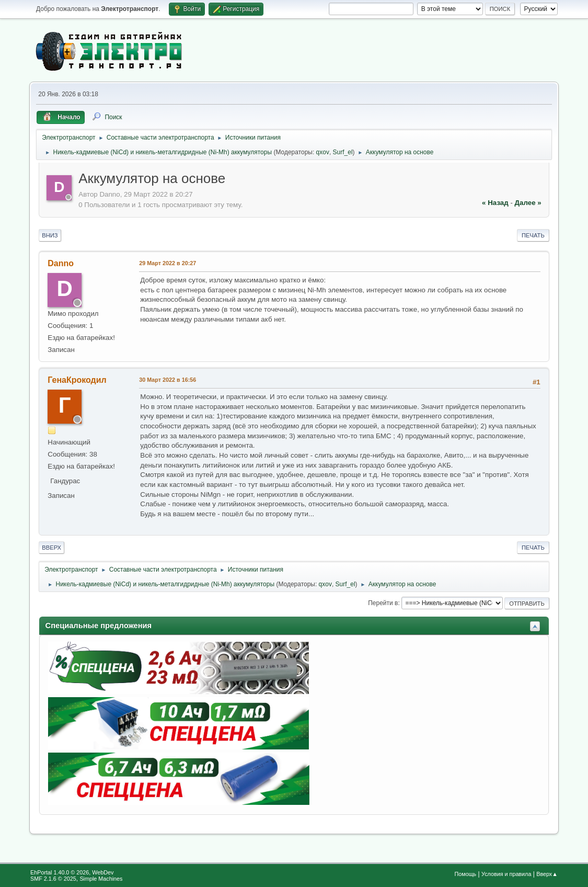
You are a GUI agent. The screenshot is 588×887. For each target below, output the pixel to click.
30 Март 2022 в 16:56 (168, 380)
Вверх (51, 548)
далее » (528, 203)
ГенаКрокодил (77, 380)
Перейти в (383, 603)
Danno (61, 263)
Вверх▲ (547, 874)
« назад (495, 203)
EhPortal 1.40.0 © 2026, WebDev (72, 872)
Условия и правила (506, 874)
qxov (323, 152)
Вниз (50, 235)
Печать (533, 235)
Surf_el (343, 152)
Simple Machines (101, 879)
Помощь (466, 874)
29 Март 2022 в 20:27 (168, 263)
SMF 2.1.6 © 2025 (53, 879)
